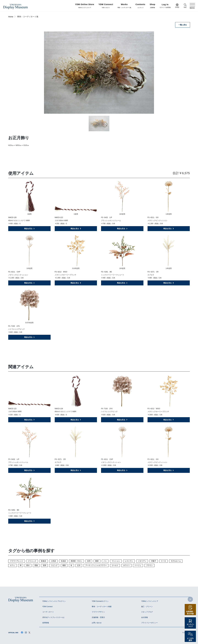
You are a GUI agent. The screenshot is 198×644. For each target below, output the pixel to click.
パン (105, 561)
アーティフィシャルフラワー (96, 565)
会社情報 (145, 617)
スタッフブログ (147, 612)
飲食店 (44, 561)
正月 (79, 565)
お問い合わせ (97, 623)
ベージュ (138, 565)
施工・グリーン (147, 607)
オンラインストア (190, 625)
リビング (54, 565)
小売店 (53, 561)
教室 (97, 561)
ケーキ (163, 561)
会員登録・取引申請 (190, 613)
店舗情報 (153, 6)
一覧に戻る (183, 25)
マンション (116, 561)
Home (11, 17)
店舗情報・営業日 (98, 617)
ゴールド (115, 565)
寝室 (64, 565)
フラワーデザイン (98, 612)
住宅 (89, 561)
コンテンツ (140, 6)
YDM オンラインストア (85, 6)
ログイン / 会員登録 (165, 6)
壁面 (36, 565)
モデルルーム (176, 561)
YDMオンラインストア (150, 601)
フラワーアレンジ (16, 561)
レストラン (129, 561)
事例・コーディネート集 (124, 6)
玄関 (44, 565)
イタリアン (142, 561)
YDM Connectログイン (100, 601)
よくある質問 (190, 639)
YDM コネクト (106, 6)
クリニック (32, 561)
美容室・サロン (76, 561)
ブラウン (149, 565)
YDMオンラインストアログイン (54, 601)
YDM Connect (48, 607)
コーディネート (48, 612)
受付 (28, 565)
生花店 (63, 561)
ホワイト (127, 565)
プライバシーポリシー (149, 623)
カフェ (12, 565)
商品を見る (29, 229)
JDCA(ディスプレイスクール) (53, 617)
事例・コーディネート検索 (102, 607)
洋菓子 (154, 561)
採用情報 (46, 623)
